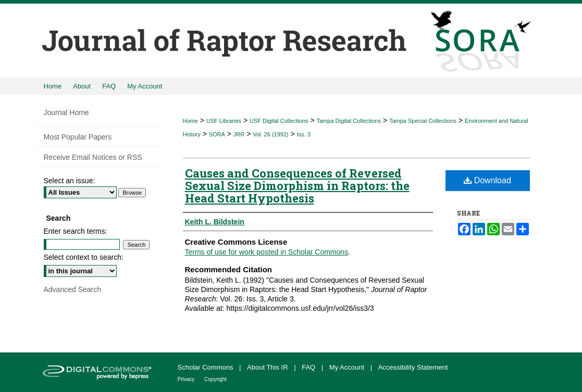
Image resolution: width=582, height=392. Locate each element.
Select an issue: (70, 181)
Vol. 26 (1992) (271, 134)
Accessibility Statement (413, 367)
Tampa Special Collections (423, 121)
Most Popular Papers (78, 137)
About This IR (268, 367)
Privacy (187, 379)
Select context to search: (84, 257)
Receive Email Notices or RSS (93, 157)
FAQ (309, 367)
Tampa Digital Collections (349, 121)
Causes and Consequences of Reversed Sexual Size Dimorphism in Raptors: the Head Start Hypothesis (297, 186)
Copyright (215, 379)
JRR (239, 134)
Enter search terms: (76, 231)
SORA (217, 134)
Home (190, 121)
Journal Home (66, 112)
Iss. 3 (304, 134)
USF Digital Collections (279, 121)
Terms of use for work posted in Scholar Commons (267, 252)
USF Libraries (224, 121)
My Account (348, 367)
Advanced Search (73, 289)
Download (487, 180)
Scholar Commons (207, 367)
